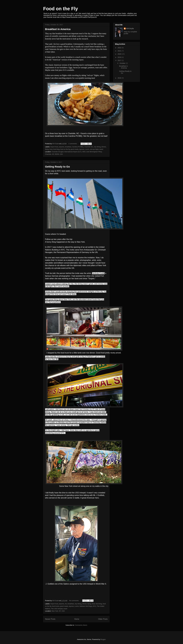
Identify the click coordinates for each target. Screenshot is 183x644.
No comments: (74, 601)
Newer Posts (50, 619)
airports (61, 147)
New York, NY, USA (58, 611)
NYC (94, 606)
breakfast (68, 147)
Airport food (54, 147)
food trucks (56, 606)
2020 (120, 54)
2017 (120, 60)
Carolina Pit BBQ (78, 147)
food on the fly (65, 149)
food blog (56, 149)
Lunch (87, 149)
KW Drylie (130, 29)
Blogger (103, 639)
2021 (120, 51)
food (51, 149)
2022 (120, 48)
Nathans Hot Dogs (86, 606)
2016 (120, 78)
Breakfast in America (58, 29)
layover (82, 149)
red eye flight (94, 149)
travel (101, 149)
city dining (97, 147)
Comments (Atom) (81, 625)
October (123, 63)
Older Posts (103, 619)
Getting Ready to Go (57, 167)
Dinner (104, 147)
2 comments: (73, 144)
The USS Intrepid (57, 609)
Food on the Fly (61, 9)
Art (66, 604)
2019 (120, 57)
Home (77, 619)
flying (47, 149)
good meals (75, 149)
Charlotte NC (89, 147)
